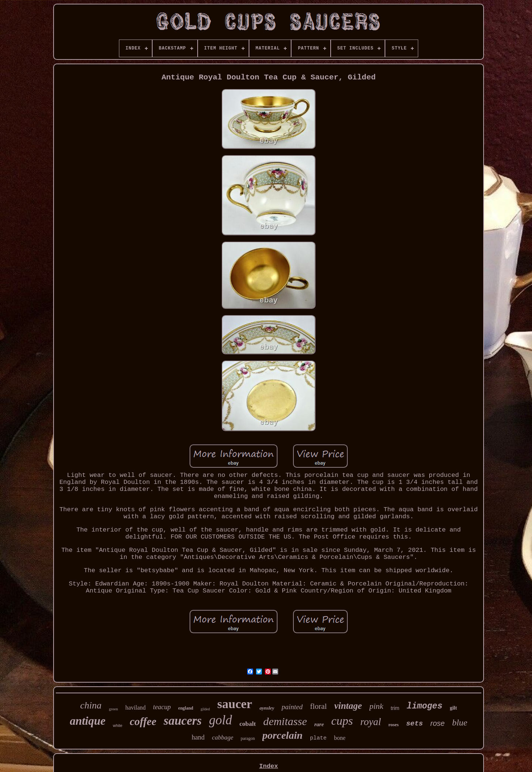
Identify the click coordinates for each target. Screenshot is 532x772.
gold (221, 720)
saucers (183, 721)
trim (395, 708)
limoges (425, 706)
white (117, 725)
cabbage (223, 737)
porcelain (282, 735)
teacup (162, 707)
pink (376, 706)
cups (342, 721)
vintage (348, 706)
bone (340, 738)
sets (415, 724)
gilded (205, 709)
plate (318, 738)
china (91, 705)
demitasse (285, 721)
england (186, 708)
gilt (453, 708)
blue (460, 723)
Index (268, 766)
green (113, 709)
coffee (143, 721)
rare (319, 724)
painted (292, 707)
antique (88, 721)
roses (393, 725)
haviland (135, 708)
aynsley (267, 708)
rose (438, 723)
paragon (248, 738)
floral (318, 706)
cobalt (248, 724)
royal (371, 722)
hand (198, 737)
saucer (235, 704)
